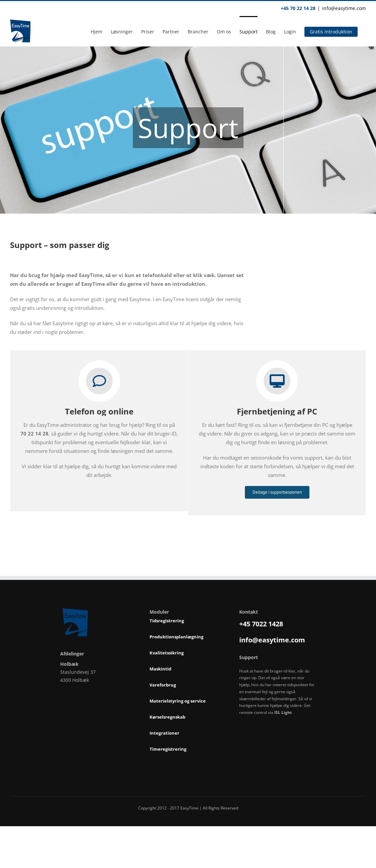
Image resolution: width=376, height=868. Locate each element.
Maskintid (160, 669)
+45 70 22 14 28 (298, 8)
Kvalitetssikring (167, 653)
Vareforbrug (163, 685)
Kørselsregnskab (167, 717)
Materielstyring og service (178, 701)
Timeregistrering (168, 749)
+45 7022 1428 (261, 624)
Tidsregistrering (167, 621)
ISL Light (283, 712)
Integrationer (164, 733)
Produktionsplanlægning (176, 637)
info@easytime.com (344, 8)
